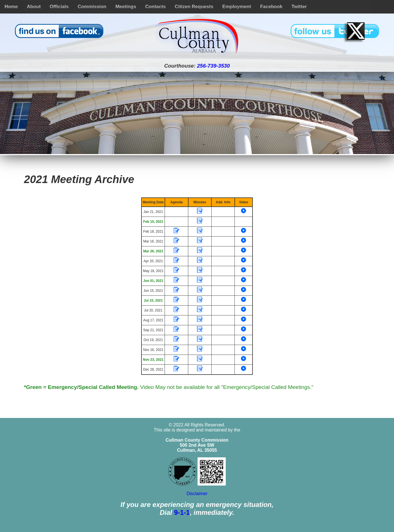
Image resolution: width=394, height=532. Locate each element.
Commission (92, 7)
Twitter (299, 7)
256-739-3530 (213, 66)
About (34, 7)
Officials (59, 7)
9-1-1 (182, 512)
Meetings (126, 7)
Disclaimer (197, 494)
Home (11, 7)
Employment (237, 7)
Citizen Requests (194, 7)
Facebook (271, 7)
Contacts (155, 7)
